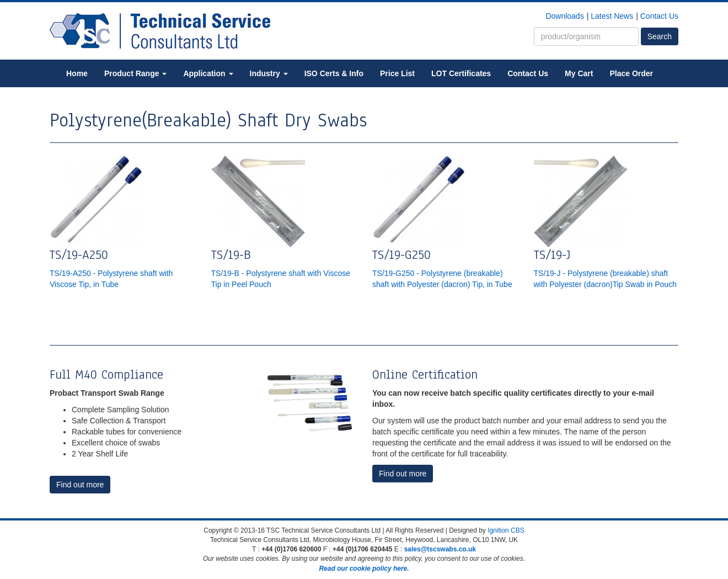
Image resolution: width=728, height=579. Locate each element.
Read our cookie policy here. (364, 569)
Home (77, 73)
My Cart (579, 73)
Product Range (135, 73)
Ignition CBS (506, 530)
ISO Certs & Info (334, 73)
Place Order (631, 73)
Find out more (80, 485)
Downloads (564, 16)
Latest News (612, 16)
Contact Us (659, 16)
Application (208, 73)
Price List (397, 73)
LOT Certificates (461, 73)
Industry (269, 73)
